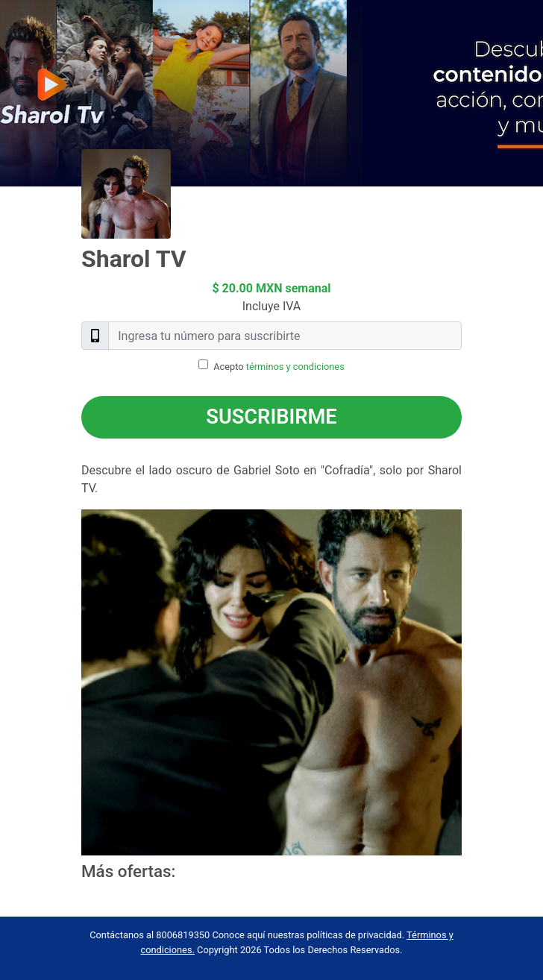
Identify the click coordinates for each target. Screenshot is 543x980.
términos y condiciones (295, 367)
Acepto (279, 367)
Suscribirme (271, 417)
